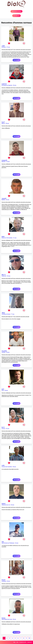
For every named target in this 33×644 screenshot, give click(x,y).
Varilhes (4, 352)
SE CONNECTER (16, 16)
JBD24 (3, 313)
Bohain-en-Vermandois (7, 238)
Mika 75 (4, 275)
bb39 (3, 389)
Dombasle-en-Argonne (7, 85)
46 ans (14, 619)
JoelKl (3, 46)
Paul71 (3, 122)
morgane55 (4, 160)
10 (29, 638)
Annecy (3, 429)
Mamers (4, 162)
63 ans (8, 581)
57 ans (8, 47)
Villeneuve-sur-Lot (6, 505)
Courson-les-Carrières (7, 467)
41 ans (15, 238)
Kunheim (4, 47)
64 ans (13, 505)
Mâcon (3, 123)
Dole (3, 390)
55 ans (7, 123)
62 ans (8, 200)
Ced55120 (4, 84)
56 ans (14, 467)
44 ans (6, 390)
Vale (3, 542)
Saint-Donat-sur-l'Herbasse (8, 543)
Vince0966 (4, 351)
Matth (3, 237)
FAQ (14, 642)
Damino (3, 618)
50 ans (9, 276)
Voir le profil (16, 60)
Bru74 (3, 427)
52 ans (8, 429)
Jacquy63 (4, 198)
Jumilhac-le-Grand (6, 314)
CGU (17, 642)
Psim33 (3, 580)
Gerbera (4, 504)
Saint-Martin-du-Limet (7, 619)
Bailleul (3, 200)
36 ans (15, 85)
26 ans (17, 543)
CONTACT (30, 642)
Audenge (4, 581)
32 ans (8, 162)
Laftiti (3, 465)
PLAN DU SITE (23, 642)
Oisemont (4, 276)
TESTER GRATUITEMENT (16, 11)
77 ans (13, 314)
